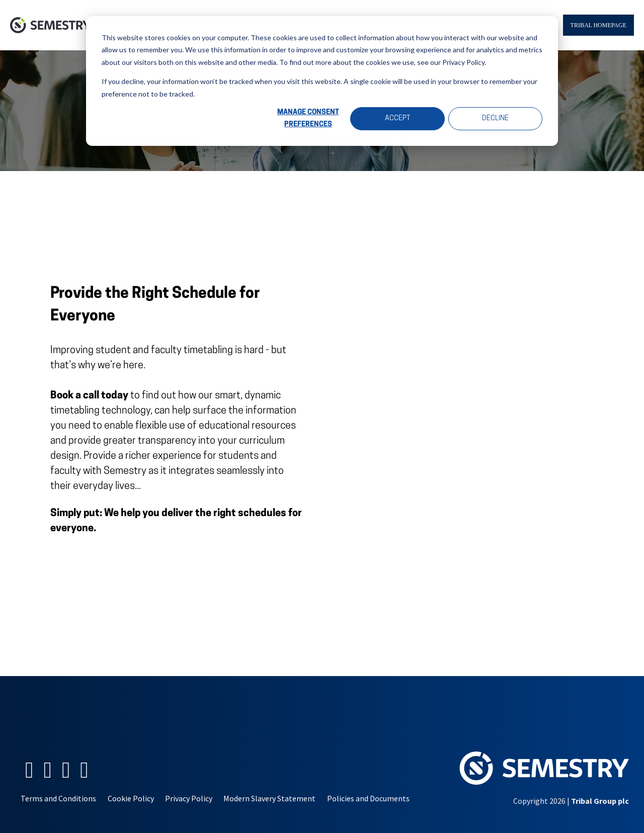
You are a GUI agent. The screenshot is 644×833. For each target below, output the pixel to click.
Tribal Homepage (598, 25)
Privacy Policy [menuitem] (189, 798)
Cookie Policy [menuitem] (131, 798)
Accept (397, 118)
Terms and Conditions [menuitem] (58, 798)
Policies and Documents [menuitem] (368, 798)
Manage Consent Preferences (308, 119)
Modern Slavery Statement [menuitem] (269, 798)
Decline (495, 118)
